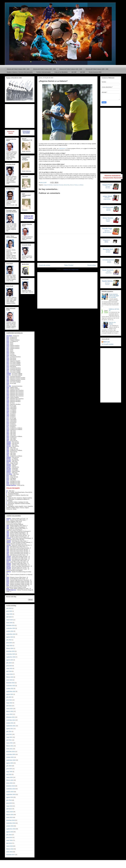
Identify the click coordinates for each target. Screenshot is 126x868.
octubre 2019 (10, 792)
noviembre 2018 (11, 823)
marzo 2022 (10, 709)
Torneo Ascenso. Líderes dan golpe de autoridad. (114, 296)
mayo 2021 (9, 737)
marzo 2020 (10, 777)
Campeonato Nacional (58, 185)
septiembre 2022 (11, 691)
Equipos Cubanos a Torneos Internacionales (20, 72)
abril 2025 (9, 617)
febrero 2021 (10, 746)
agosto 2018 (10, 832)
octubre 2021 (10, 723)
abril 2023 (9, 671)
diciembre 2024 (10, 625)
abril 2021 (9, 740)
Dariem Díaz (67, 185)
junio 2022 (9, 700)
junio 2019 (9, 803)
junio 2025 (9, 611)
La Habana (81, 185)
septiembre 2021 (11, 726)
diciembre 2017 (10, 855)
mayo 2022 (9, 703)
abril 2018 (9, 843)
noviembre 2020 (11, 754)
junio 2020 (9, 769)
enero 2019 (9, 817)
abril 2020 (9, 774)
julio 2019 (9, 800)
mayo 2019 (9, 806)
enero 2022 (9, 714)
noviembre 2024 (11, 628)
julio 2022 (9, 697)
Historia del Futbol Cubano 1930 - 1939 (44, 69)
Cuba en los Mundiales (61, 72)
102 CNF (83, 72)
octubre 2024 (10, 631)
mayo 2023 (9, 668)
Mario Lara (107, 342)
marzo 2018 (10, 846)
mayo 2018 (9, 840)
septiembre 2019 (11, 794)
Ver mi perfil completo (108, 344)
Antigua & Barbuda (48, 185)
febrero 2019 (10, 815)
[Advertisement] (67, 247)
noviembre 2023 (11, 654)
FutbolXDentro (62, 148)
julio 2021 (9, 731)
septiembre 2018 (11, 829)
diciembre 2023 (10, 651)
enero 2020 (9, 783)
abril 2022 (9, 706)
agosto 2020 (10, 763)
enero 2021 (9, 749)
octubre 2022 (10, 689)
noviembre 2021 (11, 720)
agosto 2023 (10, 660)
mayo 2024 (9, 646)
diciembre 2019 (10, 786)
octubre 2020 (10, 757)
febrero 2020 (10, 780)
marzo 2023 (10, 674)
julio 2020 (9, 766)
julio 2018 (9, 835)
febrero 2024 (10, 648)
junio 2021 (9, 734)
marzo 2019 (10, 812)
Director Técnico (74, 185)
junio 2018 (9, 837)
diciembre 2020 (10, 751)
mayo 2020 (9, 772)
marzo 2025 (10, 620)
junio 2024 (9, 643)
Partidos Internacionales (44, 72)
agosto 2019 (10, 797)
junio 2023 (9, 666)
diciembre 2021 (10, 717)
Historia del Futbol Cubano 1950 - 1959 (97, 69)
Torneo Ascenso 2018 (95, 72)
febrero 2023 (10, 677)
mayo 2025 (9, 614)
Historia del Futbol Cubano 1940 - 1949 (71, 69)
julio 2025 (9, 608)
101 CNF (74, 72)
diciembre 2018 (10, 820)
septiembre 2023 (11, 657)
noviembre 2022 (11, 686)
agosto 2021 (10, 729)
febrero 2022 (10, 711)
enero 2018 (9, 852)
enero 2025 (9, 623)
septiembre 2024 (11, 634)
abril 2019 (9, 809)
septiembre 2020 (11, 760)
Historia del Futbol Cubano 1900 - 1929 (18, 69)
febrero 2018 (10, 849)
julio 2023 (9, 663)
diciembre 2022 (10, 683)
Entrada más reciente (44, 265)
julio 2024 (9, 640)
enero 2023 (9, 680)
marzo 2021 (10, 743)
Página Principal (69, 265)
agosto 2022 (10, 694)
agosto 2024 (10, 637)
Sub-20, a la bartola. (112, 323)
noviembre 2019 (11, 789)
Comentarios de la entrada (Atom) (71, 270)
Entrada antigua (92, 265)
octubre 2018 (10, 826)
